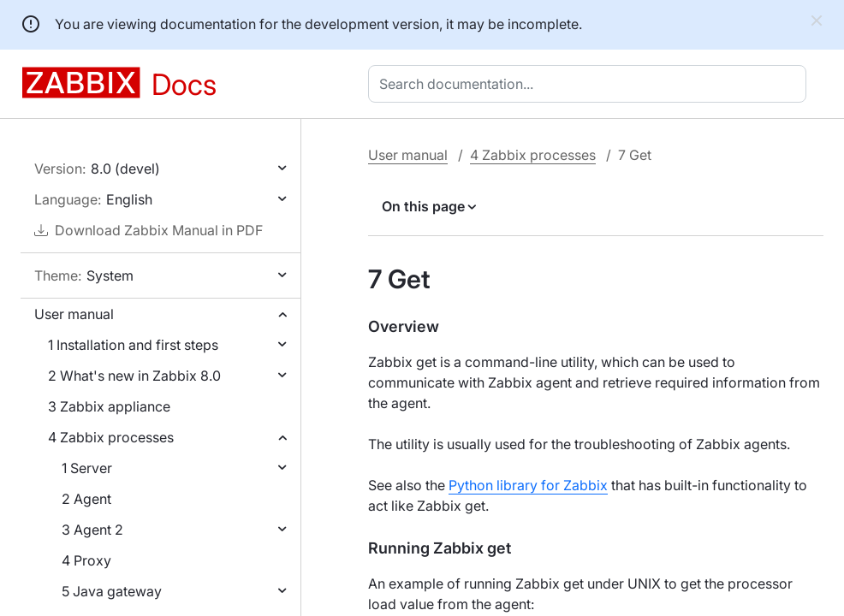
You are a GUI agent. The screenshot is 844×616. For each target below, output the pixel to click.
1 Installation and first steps (133, 345)
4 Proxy (86, 560)
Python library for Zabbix (528, 485)
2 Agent (86, 499)
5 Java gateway (112, 591)
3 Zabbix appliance (109, 406)
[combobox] (591, 84)
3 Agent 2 (92, 530)
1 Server (87, 468)
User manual (74, 314)
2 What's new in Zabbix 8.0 (134, 376)
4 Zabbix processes (111, 437)
